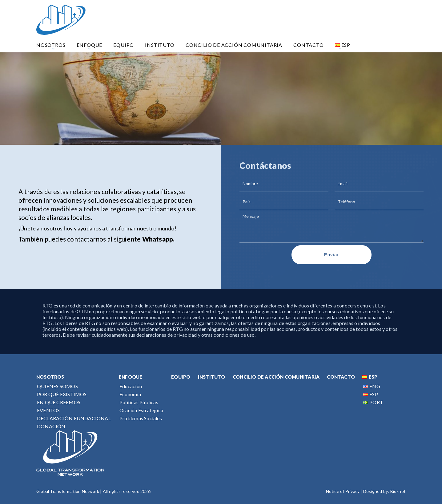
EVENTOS (48, 410)
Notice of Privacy (343, 491)
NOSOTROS (50, 377)
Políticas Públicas (139, 402)
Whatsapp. (159, 239)
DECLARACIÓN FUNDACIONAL (74, 418)
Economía (130, 394)
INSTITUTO (212, 377)
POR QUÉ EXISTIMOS (62, 394)
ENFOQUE (131, 377)
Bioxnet (398, 491)
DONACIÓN (51, 426)
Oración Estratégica (141, 410)
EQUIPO (181, 377)
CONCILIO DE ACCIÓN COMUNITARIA (276, 377)
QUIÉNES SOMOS (57, 386)
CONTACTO (341, 377)
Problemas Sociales (141, 418)
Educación (131, 386)
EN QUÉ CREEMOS (59, 402)
